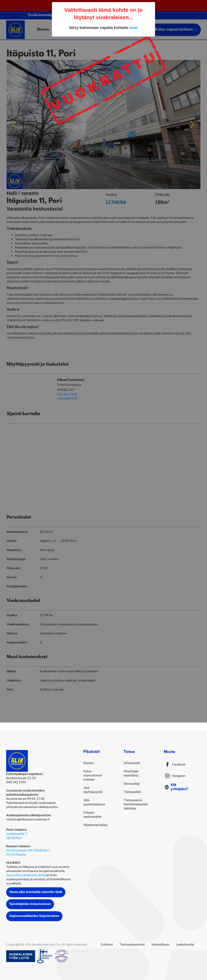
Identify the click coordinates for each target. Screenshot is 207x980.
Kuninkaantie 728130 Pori (17, 836)
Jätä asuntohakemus (94, 802)
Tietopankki (132, 792)
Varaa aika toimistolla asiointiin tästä (36, 892)
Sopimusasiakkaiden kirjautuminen (34, 916)
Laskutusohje (185, 944)
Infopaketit (132, 763)
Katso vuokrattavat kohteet (93, 775)
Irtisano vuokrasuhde (92, 814)
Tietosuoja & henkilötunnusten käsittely (136, 804)
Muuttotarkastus (95, 825)
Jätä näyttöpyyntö (93, 790)
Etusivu (88, 763)
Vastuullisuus (160, 944)
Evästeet (107, 944)
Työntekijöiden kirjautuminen (30, 904)
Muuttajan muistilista (131, 773)
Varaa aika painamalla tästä (26, 875)
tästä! (133, 28)
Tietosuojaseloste (132, 944)
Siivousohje (132, 783)
